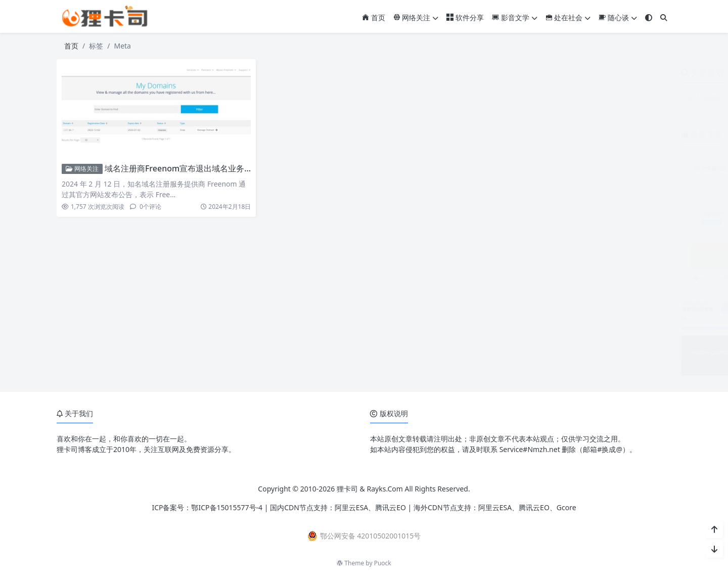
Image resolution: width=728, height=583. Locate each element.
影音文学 (515, 17)
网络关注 (416, 17)
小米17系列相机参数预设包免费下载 (599, 340)
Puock (383, 563)
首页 (374, 17)
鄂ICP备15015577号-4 (227, 507)
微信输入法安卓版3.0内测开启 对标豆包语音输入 (619, 155)
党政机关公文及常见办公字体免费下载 (602, 294)
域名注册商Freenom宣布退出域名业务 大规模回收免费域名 (212, 168)
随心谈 (618, 17)
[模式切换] (649, 17)
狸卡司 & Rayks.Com (370, 489)
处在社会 (568, 17)
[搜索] (664, 17)
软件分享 (465, 17)
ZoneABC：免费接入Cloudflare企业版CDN (610, 248)
